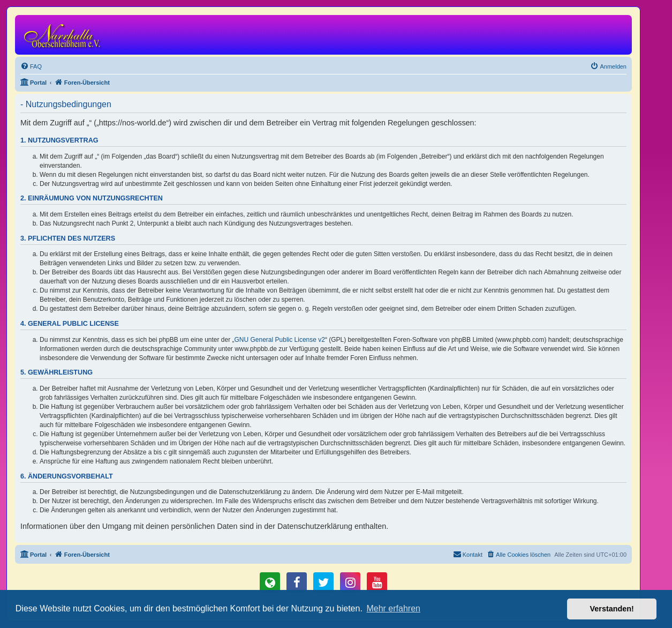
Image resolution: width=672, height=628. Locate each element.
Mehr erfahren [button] (393, 608)
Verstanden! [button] (612, 609)
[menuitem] (31, 66)
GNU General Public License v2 (280, 340)
